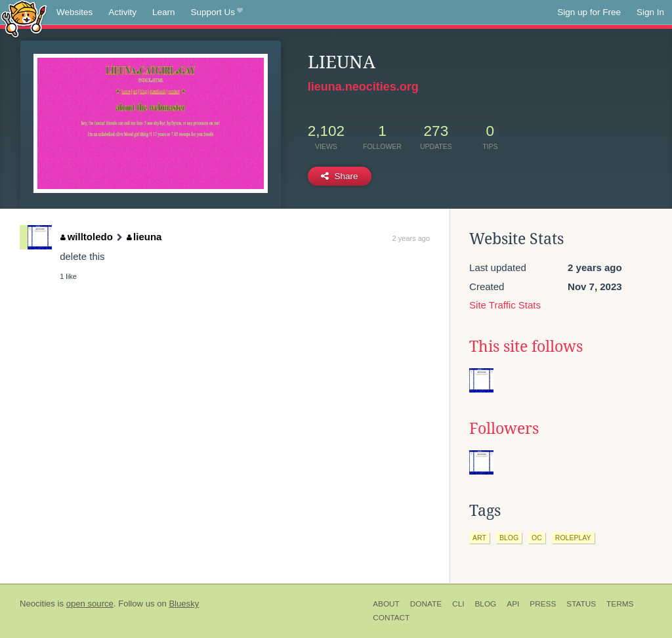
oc (537, 538)
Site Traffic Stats (505, 305)
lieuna (144, 237)
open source (90, 604)
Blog (485, 604)
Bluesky (184, 604)
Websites (74, 12)
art (479, 538)
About (386, 604)
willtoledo (87, 237)
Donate (426, 604)
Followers (504, 429)
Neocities (37, 604)
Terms (620, 604)
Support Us (217, 12)
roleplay (573, 538)
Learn (164, 12)
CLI (458, 604)
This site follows (526, 347)
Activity (122, 12)
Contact (391, 618)
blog (509, 538)
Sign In (650, 12)
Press (543, 604)
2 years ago (411, 238)
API (513, 604)
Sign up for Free (589, 12)
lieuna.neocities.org (363, 87)
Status (581, 604)
